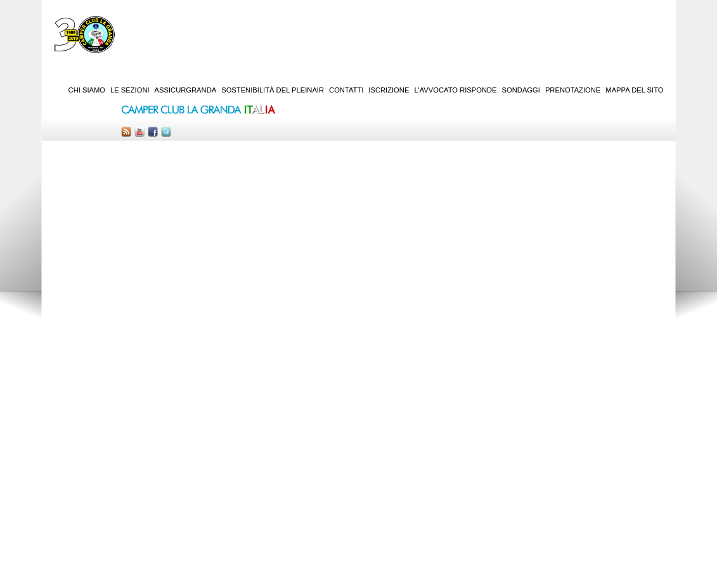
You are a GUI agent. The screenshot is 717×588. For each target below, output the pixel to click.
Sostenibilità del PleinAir (273, 90)
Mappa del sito (634, 90)
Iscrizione (389, 90)
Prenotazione (573, 90)
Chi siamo (87, 90)
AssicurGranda (186, 90)
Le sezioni (130, 90)
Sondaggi (521, 90)
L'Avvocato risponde (455, 90)
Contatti (346, 90)
